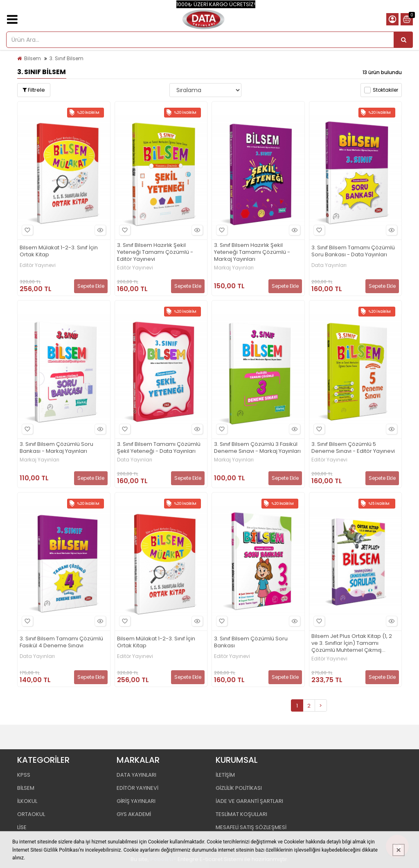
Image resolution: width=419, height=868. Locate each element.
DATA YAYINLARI (136, 775)
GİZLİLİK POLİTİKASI (239, 788)
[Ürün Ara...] (403, 40)
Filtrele (34, 90)
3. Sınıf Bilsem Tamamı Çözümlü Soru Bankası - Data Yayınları (353, 251)
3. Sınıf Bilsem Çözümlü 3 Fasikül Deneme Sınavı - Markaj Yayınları (257, 448)
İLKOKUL (27, 801)
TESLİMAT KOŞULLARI (241, 814)
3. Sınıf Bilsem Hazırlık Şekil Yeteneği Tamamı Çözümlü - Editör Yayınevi (155, 252)
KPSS (24, 775)
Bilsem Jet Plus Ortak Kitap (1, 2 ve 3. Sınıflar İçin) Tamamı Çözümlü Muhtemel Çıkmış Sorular (352, 643)
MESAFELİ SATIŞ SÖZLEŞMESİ (251, 827)
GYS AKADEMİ (134, 814)
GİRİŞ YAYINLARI (136, 801)
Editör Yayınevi (38, 265)
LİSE (22, 827)
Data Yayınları (329, 265)
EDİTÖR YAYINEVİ (137, 788)
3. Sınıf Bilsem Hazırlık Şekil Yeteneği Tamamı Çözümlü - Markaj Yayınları (252, 252)
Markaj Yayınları (234, 268)
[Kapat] (399, 850)
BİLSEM (26, 788)
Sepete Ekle (91, 286)
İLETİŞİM (225, 775)
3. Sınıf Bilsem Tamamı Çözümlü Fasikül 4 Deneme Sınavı (61, 642)
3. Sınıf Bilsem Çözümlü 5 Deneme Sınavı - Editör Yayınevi (353, 448)
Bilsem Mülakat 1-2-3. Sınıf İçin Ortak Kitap (59, 251)
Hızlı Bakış (99, 230)
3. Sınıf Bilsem (66, 58)
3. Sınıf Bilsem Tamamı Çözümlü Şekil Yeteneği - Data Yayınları (159, 448)
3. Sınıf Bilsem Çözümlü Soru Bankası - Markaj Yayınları (56, 448)
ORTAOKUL (31, 814)
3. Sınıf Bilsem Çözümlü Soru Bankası (251, 642)
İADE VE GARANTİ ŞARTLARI (249, 801)
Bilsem (33, 58)
